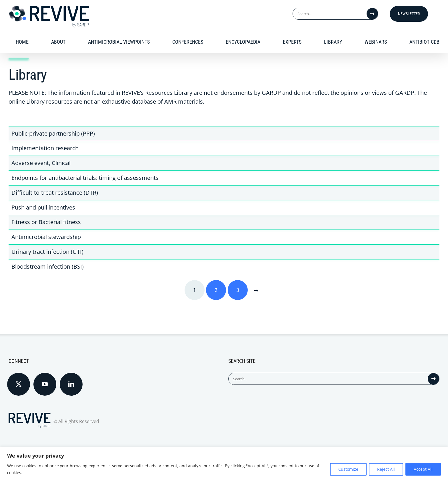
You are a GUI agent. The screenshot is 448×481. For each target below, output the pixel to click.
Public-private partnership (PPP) (53, 133)
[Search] (372, 14)
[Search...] (330, 14)
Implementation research (45, 148)
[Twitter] (19, 384)
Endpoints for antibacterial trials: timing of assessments (85, 178)
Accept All (423, 469)
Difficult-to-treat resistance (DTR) (55, 193)
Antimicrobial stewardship (46, 237)
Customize (348, 469)
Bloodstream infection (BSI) (48, 266)
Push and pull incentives (43, 207)
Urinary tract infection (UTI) (47, 252)
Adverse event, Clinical (41, 163)
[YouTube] (45, 384)
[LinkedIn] (71, 384)
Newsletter (409, 14)
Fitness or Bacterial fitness (46, 222)
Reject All (386, 469)
